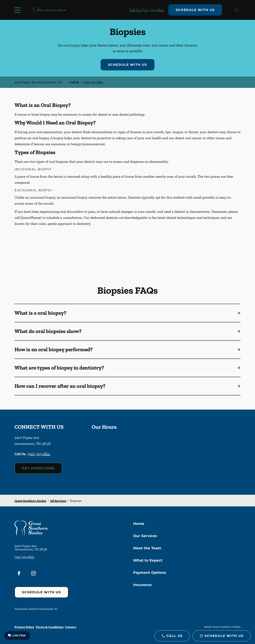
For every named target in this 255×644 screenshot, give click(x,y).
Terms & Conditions (50, 627)
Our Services (145, 536)
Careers (71, 627)
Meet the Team (147, 548)
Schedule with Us (195, 10)
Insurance (142, 585)
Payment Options (150, 573)
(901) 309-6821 (93, 82)
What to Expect (148, 560)
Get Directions (38, 468)
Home (139, 524)
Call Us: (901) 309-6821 (147, 10)
